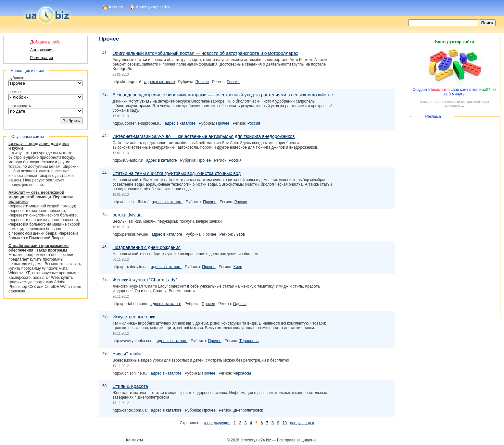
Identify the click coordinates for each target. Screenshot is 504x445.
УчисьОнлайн (127, 354)
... (463, 105)
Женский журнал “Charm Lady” (145, 280)
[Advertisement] (455, 217)
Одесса (240, 304)
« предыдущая (217, 423)
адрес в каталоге (160, 82)
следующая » (302, 423)
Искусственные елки (134, 317)
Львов (239, 234)
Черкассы (242, 373)
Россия (233, 82)
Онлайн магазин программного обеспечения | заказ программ (38, 248)
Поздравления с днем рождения (147, 247)
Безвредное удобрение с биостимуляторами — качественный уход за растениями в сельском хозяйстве (223, 95)
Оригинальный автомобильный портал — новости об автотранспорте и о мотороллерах (206, 53)
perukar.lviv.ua (127, 215)
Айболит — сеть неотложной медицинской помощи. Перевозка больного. (41, 197)
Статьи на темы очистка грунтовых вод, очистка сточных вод (177, 173)
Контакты (134, 440)
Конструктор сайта (153, 7)
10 (285, 423)
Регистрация (42, 58)
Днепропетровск (248, 410)
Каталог (116, 7)
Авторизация (42, 50)
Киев (238, 267)
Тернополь (249, 341)
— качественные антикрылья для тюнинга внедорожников (204, 136)
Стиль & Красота (130, 386)
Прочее (202, 82)
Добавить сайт (46, 42)
